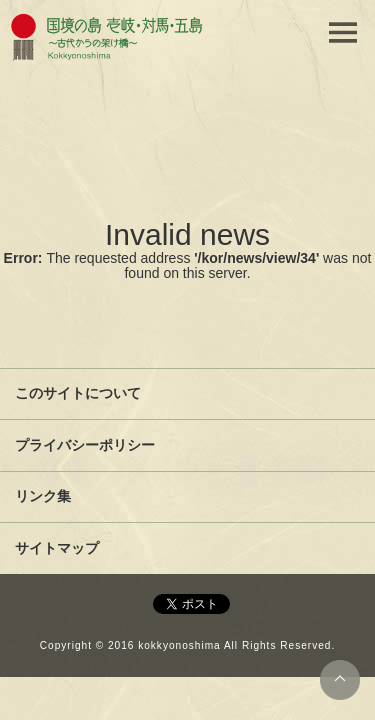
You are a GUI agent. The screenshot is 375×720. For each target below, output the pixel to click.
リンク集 (43, 496)
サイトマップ (57, 548)
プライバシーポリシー (85, 445)
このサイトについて (78, 393)
